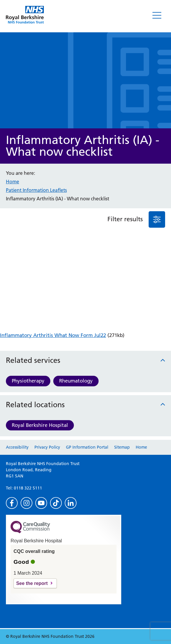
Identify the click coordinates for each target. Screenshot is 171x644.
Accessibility (17, 447)
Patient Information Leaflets (36, 190)
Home (13, 182)
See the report (32, 583)
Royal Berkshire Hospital (40, 425)
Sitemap (122, 447)
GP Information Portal (87, 447)
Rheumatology (76, 381)
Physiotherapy (28, 381)
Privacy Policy (47, 447)
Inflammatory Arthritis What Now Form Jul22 (53, 335)
